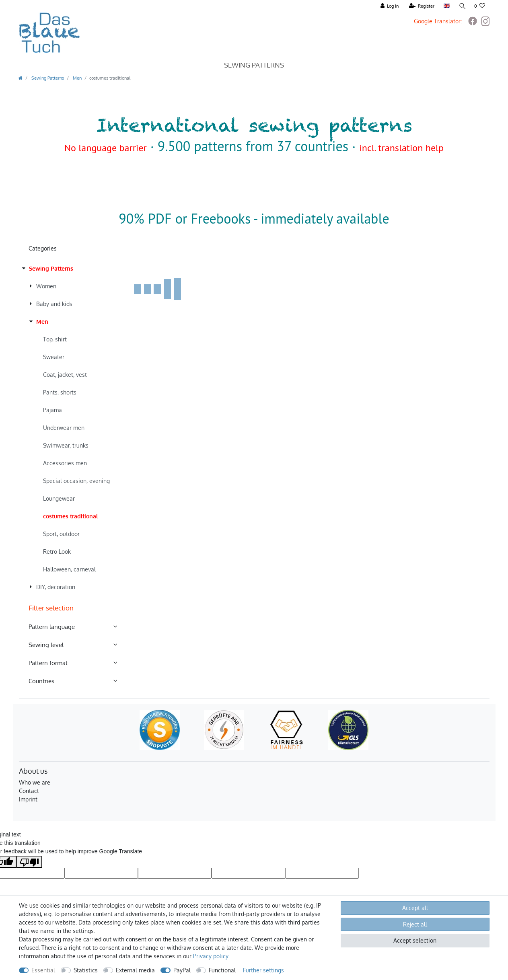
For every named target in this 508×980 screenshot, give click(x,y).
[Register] (421, 6)
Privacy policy (211, 956)
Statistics (86, 970)
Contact (29, 791)
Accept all (415, 908)
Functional (222, 970)
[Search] (462, 6)
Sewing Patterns (254, 65)
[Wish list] (480, 6)
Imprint (28, 799)
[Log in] (389, 6)
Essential (43, 970)
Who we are (35, 782)
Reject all (415, 924)
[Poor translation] (29, 862)
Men (77, 78)
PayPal (182, 970)
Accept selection (415, 940)
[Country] (446, 6)
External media (135, 970)
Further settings (263, 970)
